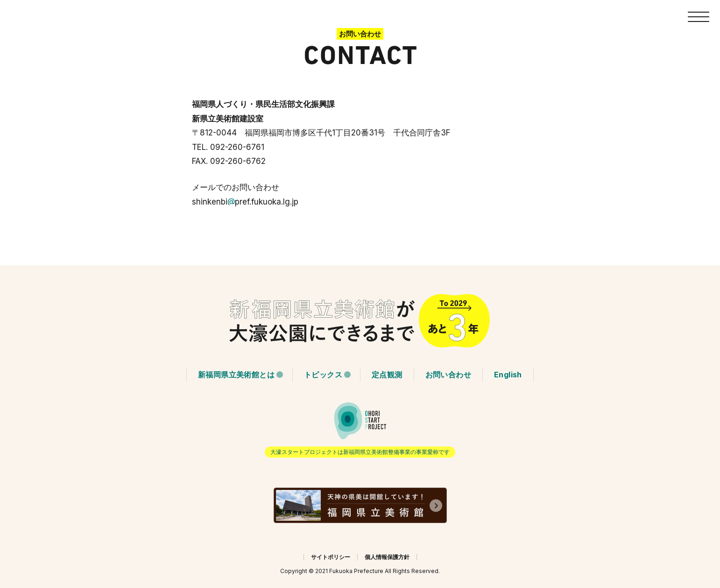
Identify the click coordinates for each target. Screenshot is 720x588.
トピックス (323, 375)
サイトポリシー (331, 557)
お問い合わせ (448, 375)
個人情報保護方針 (387, 557)
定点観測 (387, 375)
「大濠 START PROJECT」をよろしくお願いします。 (360, 429)
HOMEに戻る (360, 321)
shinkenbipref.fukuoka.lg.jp (245, 202)
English (508, 375)
